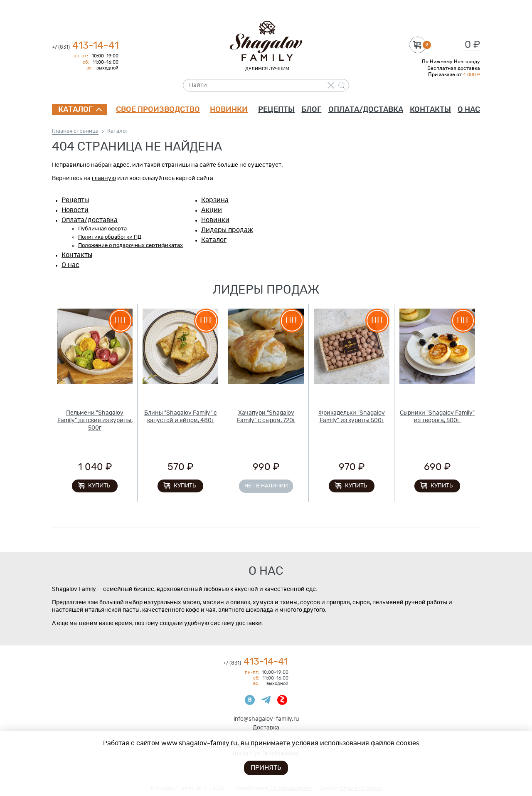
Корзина (215, 200)
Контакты (430, 110)
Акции (212, 210)
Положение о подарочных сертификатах (131, 246)
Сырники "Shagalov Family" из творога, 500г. (437, 417)
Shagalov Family (266, 41)
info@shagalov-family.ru (266, 719)
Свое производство (158, 110)
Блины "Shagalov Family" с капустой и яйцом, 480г (181, 417)
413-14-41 (85, 46)
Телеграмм (266, 700)
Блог (311, 110)
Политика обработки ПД (110, 237)
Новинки (229, 110)
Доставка (266, 728)
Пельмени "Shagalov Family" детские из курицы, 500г (95, 420)
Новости (75, 210)
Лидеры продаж (227, 230)
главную (104, 178)
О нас (469, 110)
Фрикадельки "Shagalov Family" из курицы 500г (352, 417)
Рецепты (276, 110)
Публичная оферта (102, 229)
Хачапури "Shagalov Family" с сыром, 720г (266, 417)
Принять (266, 768)
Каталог (75, 110)
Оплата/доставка (366, 110)
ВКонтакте (250, 700)
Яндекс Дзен (282, 700)
